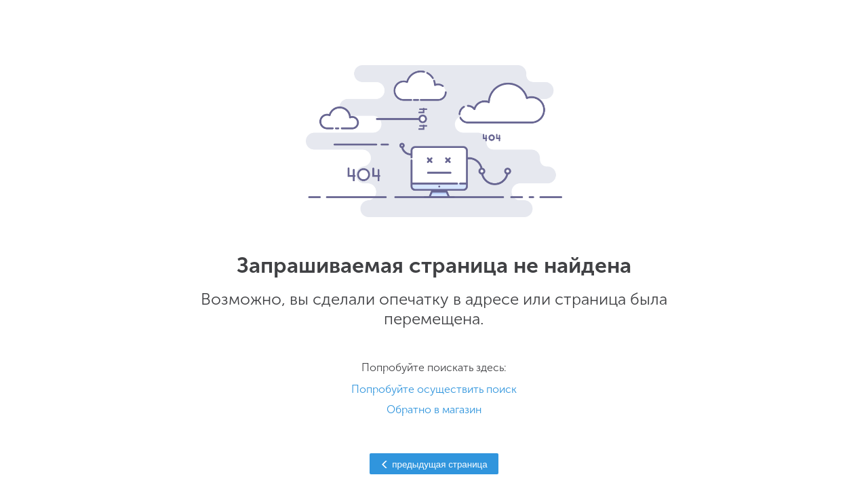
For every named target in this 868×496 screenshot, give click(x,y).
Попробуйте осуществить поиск (434, 389)
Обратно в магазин (434, 409)
